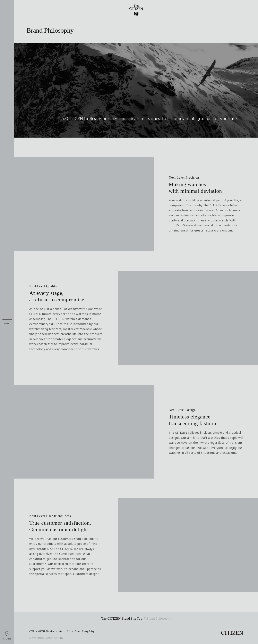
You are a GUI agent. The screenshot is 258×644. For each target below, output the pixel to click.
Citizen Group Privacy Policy (81, 631)
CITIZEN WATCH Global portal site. (46, 631)
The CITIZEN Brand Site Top (122, 618)
